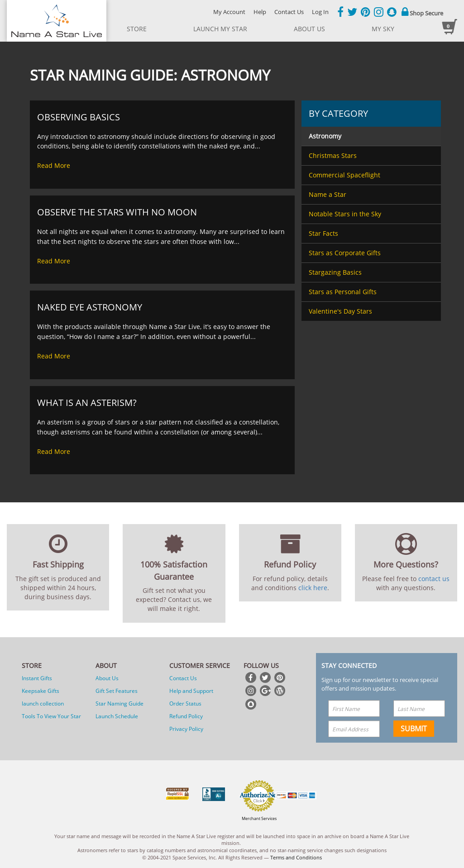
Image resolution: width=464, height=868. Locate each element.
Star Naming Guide (120, 703)
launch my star (220, 29)
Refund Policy (186, 716)
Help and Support (191, 691)
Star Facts (323, 233)
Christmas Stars (333, 155)
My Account (229, 12)
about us (309, 29)
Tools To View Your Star (51, 716)
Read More (54, 165)
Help (260, 12)
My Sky (383, 29)
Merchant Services (259, 818)
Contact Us (289, 12)
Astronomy (325, 136)
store (137, 29)
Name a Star (328, 194)
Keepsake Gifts (41, 691)
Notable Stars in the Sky (345, 214)
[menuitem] (371, 136)
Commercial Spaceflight (344, 175)
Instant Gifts (37, 678)
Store (32, 665)
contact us (434, 579)
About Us (107, 678)
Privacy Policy (186, 729)
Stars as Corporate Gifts (345, 253)
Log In (320, 12)
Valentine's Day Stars (340, 311)
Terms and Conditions (296, 857)
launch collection (43, 703)
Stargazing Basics (335, 272)
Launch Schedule (117, 716)
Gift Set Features (117, 691)
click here (313, 588)
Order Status (185, 703)
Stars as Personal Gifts (343, 292)
